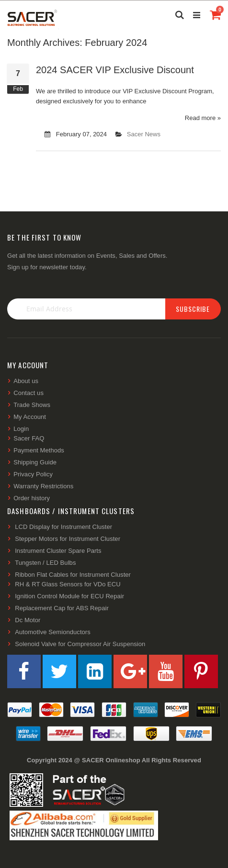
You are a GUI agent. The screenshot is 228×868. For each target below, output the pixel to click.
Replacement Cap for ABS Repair (62, 608)
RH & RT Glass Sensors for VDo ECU (68, 584)
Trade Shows (32, 405)
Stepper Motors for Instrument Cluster (68, 539)
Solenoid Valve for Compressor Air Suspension (80, 644)
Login (21, 429)
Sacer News (144, 134)
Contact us (28, 393)
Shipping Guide (35, 462)
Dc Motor (28, 620)
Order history (32, 498)
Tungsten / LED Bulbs (45, 563)
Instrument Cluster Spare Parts (58, 551)
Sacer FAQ (29, 438)
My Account (30, 417)
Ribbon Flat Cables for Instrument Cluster (73, 575)
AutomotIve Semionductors (53, 632)
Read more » (203, 118)
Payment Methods (39, 450)
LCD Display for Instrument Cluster (63, 527)
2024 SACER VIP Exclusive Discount (115, 70)
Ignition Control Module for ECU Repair (69, 596)
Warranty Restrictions (43, 486)
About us (26, 381)
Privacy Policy (33, 474)
